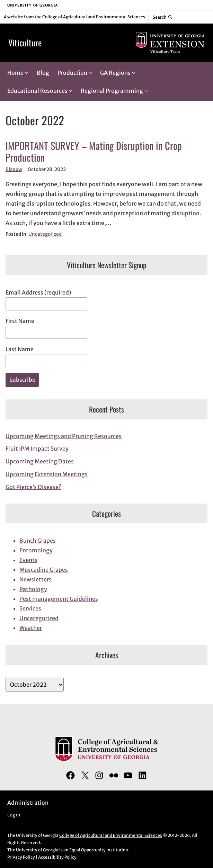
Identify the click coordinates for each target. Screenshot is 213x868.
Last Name (20, 349)
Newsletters (35, 579)
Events (28, 560)
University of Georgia (37, 850)
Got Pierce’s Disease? (33, 487)
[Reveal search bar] (163, 17)
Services (30, 608)
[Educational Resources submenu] (71, 91)
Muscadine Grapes (44, 570)
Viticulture (25, 43)
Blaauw (14, 169)
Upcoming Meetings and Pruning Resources (64, 436)
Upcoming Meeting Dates (40, 461)
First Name (20, 321)
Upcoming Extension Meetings (47, 474)
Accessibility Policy (57, 857)
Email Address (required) (38, 292)
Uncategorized (45, 234)
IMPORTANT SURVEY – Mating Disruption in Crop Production (94, 151)
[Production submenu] (90, 73)
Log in (14, 815)
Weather (31, 628)
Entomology (36, 550)
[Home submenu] (27, 73)
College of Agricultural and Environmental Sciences (94, 17)
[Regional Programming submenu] (146, 91)
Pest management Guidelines (59, 599)
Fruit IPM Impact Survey (37, 449)
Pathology (33, 589)
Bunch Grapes (38, 541)
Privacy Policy (21, 857)
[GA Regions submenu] (134, 73)
